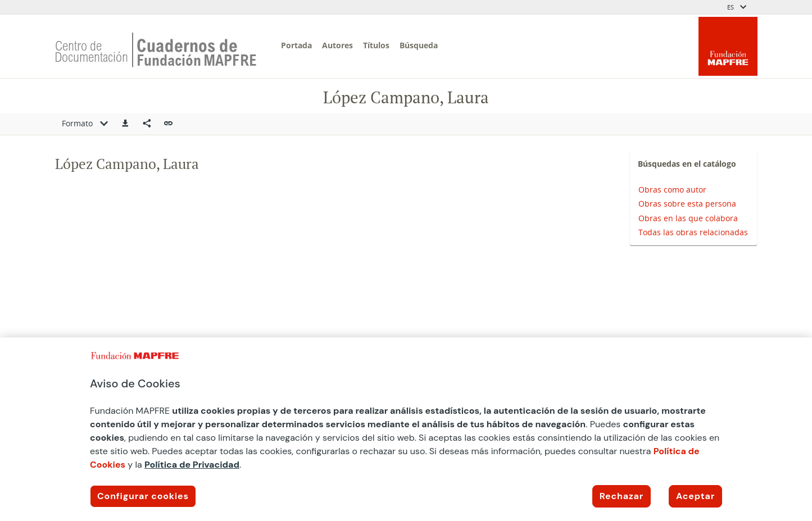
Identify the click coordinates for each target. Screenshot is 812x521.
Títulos (376, 45)
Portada (296, 45)
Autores (337, 45)
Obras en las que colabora (688, 218)
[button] (125, 124)
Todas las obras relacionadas (693, 232)
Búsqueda (419, 45)
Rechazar (622, 496)
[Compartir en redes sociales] (147, 124)
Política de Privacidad (192, 465)
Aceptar (695, 496)
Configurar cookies (143, 496)
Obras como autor (672, 189)
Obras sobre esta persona (687, 204)
